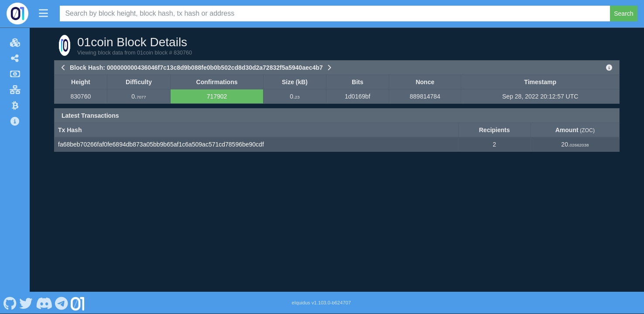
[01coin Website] (78, 303)
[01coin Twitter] (26, 303)
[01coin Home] (17, 14)
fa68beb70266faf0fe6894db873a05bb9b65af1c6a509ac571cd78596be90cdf (161, 144)
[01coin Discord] (44, 303)
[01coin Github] (10, 303)
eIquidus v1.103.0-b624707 (322, 303)
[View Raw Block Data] (609, 68)
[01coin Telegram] (62, 303)
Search (623, 14)
